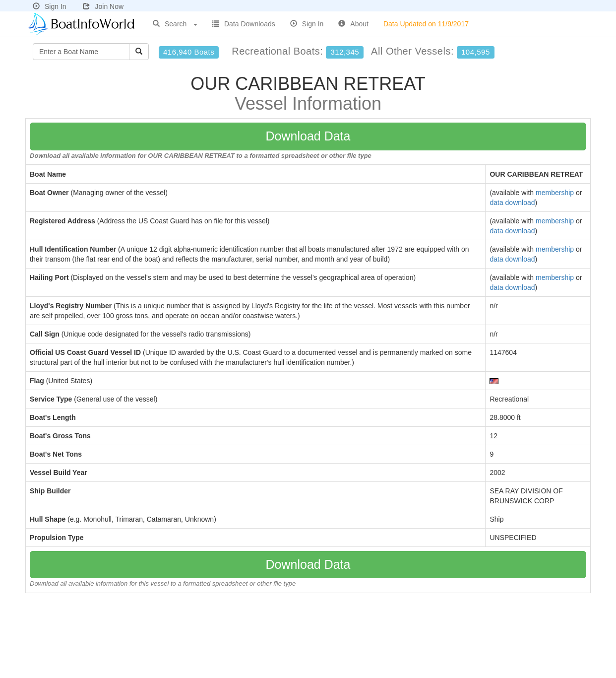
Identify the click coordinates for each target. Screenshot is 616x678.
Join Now (103, 6)
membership (555, 193)
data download (512, 203)
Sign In (50, 6)
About (353, 24)
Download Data (308, 136)
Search (175, 24)
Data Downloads (244, 24)
